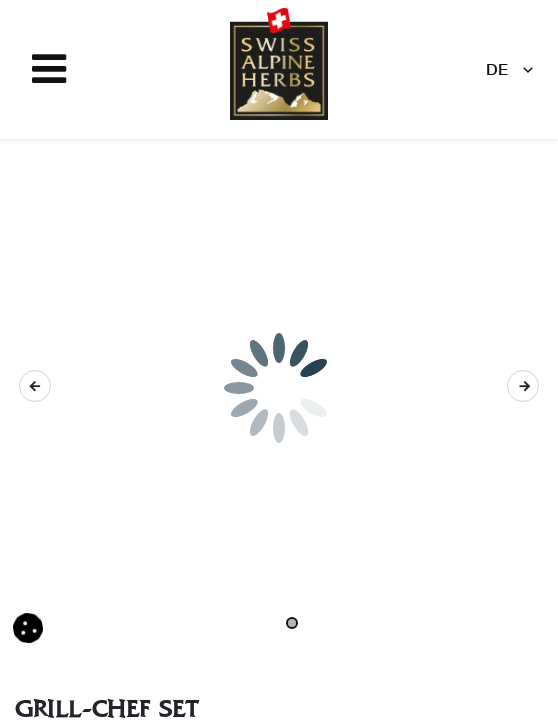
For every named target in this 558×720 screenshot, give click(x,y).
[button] (35, 386)
